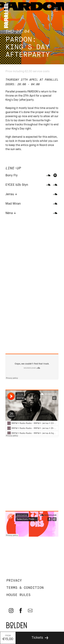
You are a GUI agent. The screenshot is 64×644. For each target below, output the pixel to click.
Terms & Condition (25, 588)
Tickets (37, 638)
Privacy (14, 581)
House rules (18, 595)
